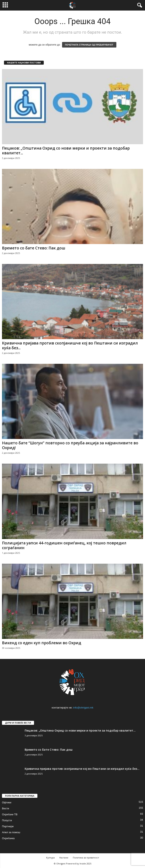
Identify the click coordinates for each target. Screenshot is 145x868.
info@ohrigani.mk (83, 708)
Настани (64, 858)
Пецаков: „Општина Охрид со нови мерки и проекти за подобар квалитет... (66, 151)
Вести (6, 808)
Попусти (7, 820)
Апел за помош (11, 832)
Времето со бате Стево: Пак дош (34, 248)
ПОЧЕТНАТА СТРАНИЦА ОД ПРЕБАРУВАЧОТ (89, 45)
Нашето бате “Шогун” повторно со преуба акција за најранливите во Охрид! (70, 445)
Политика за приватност (86, 858)
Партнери (8, 826)
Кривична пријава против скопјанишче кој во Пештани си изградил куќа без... (70, 345)
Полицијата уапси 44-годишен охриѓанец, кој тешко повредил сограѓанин (64, 545)
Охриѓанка (8, 838)
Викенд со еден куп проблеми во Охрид (42, 643)
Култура (50, 858)
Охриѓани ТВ (10, 814)
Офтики (7, 802)
